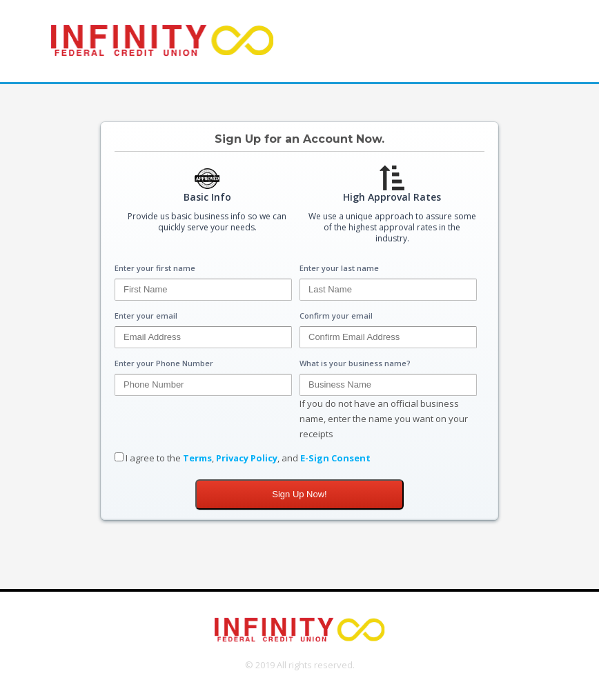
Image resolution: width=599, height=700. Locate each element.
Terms (197, 458)
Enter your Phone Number (164, 363)
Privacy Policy (247, 458)
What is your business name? (355, 363)
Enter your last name (339, 268)
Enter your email (146, 316)
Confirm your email (336, 316)
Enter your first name (155, 268)
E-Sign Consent (335, 458)
